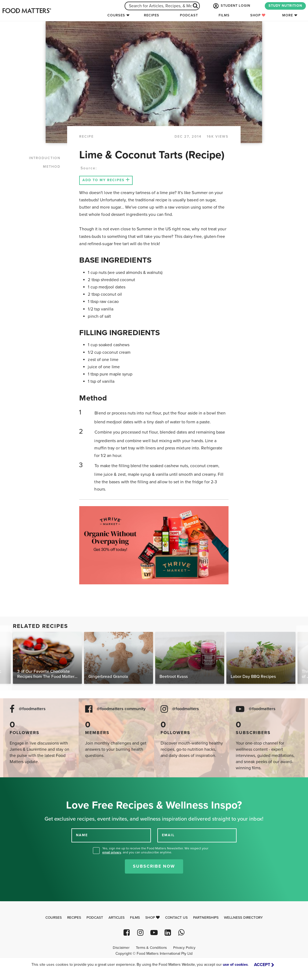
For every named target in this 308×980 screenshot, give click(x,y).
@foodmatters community (121, 709)
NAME (82, 835)
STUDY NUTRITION (285, 6)
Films (224, 15)
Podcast (189, 15)
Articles (117, 918)
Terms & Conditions (151, 948)
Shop (258, 15)
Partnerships (206, 918)
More (288, 15)
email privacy (112, 852)
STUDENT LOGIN (231, 6)
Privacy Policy (184, 948)
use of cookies (235, 965)
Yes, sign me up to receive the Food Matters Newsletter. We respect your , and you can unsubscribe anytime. (155, 850)
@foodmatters (32, 709)
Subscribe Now (154, 866)
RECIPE (86, 137)
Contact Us (176, 918)
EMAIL (168, 835)
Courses (116, 15)
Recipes (152, 15)
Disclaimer (121, 948)
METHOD (52, 167)
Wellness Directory (243, 918)
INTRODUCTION (45, 158)
